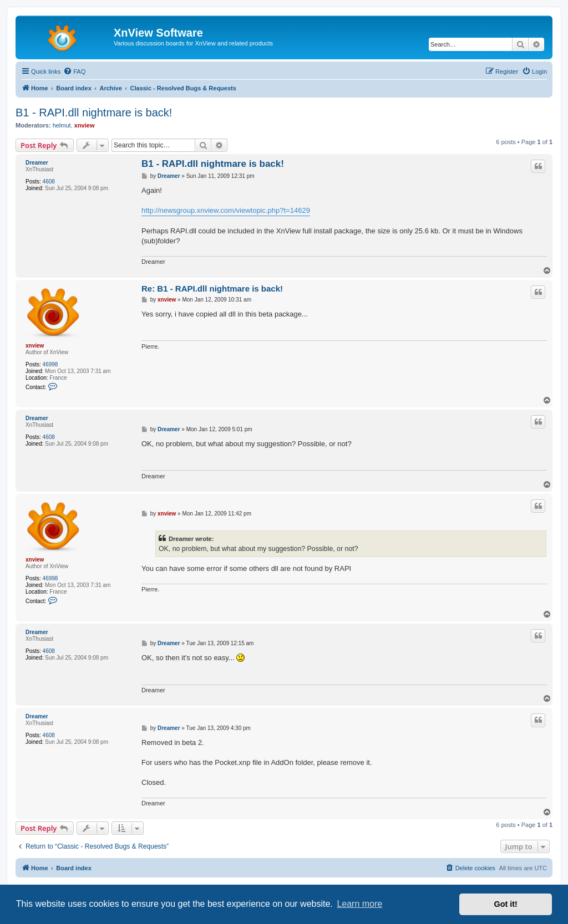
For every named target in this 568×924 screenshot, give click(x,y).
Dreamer (37, 163)
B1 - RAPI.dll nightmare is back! (94, 113)
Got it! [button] (506, 904)
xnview (85, 125)
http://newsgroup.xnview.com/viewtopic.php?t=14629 (226, 210)
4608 (49, 182)
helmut (62, 125)
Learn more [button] (359, 904)
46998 (50, 364)
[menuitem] (74, 72)
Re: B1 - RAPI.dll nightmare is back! (212, 289)
